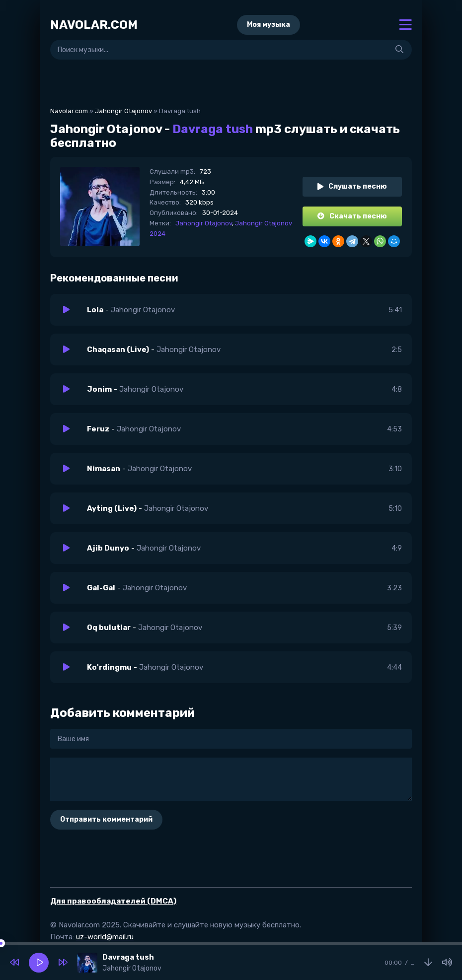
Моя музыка (269, 25)
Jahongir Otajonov (123, 111)
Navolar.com (69, 111)
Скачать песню (352, 216)
